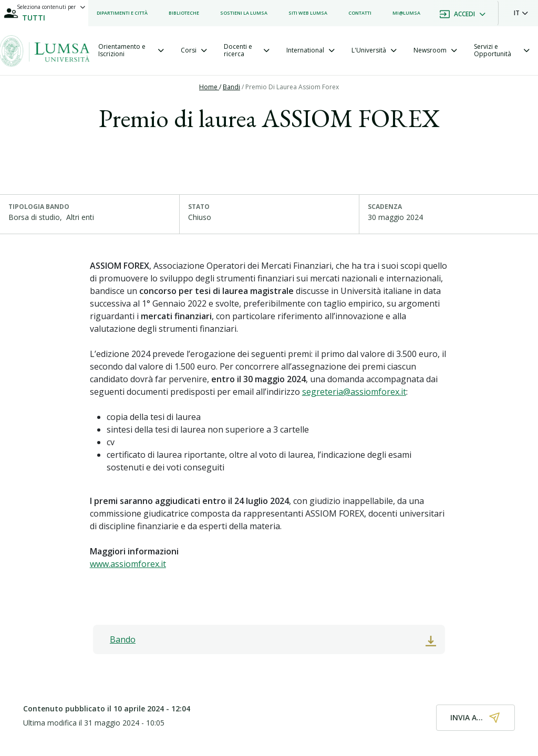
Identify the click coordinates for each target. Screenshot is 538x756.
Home (209, 87)
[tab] (131, 51)
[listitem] (122, 13)
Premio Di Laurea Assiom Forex (292, 87)
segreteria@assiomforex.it (354, 392)
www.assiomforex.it (128, 564)
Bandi (231, 87)
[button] (521, 13)
